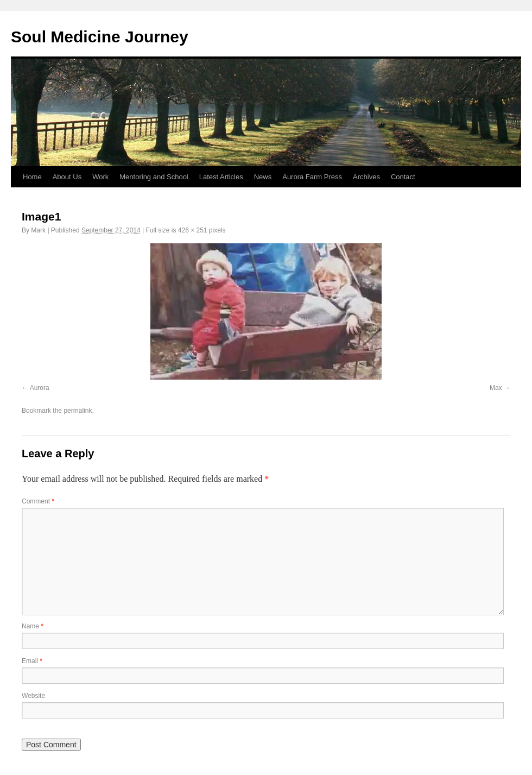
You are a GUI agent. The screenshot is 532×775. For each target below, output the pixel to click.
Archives (366, 177)
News (263, 177)
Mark (38, 230)
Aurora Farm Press (312, 177)
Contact (403, 177)
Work (100, 177)
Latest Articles (221, 177)
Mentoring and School (154, 177)
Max (496, 388)
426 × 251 (193, 230)
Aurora (40, 388)
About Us (67, 177)
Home (32, 177)
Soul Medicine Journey (100, 37)
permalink (78, 411)
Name (33, 626)
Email (32, 661)
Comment (38, 501)
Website (33, 696)
